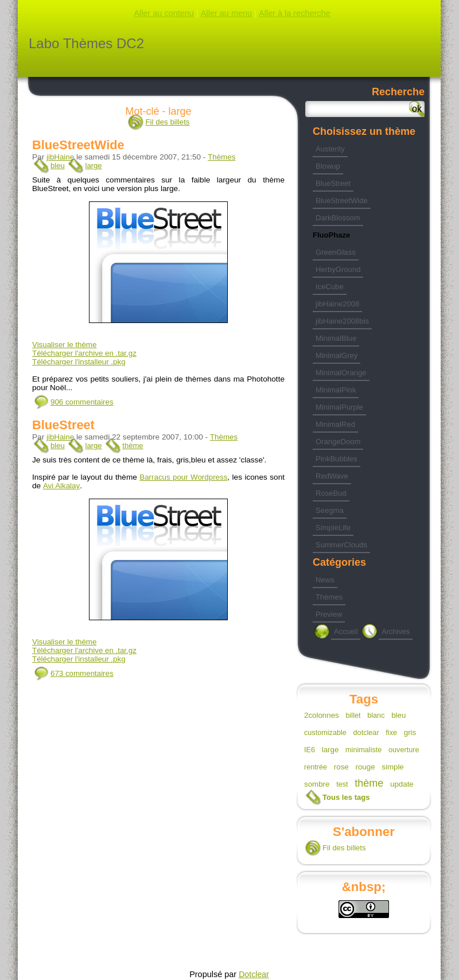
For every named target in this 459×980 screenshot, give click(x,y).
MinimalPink (336, 390)
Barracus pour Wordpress (183, 477)
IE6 (310, 750)
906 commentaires (82, 402)
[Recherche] (365, 109)
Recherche (398, 92)
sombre (317, 784)
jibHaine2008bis (342, 321)
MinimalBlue (336, 338)
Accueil (346, 631)
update (402, 784)
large (93, 166)
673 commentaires (82, 673)
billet (353, 715)
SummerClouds (341, 545)
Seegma (330, 510)
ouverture (404, 750)
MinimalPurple (339, 407)
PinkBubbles (337, 459)
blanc (376, 715)
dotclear (366, 733)
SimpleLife (333, 528)
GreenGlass (336, 252)
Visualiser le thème (64, 345)
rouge (365, 767)
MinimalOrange (341, 373)
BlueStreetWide (78, 145)
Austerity (330, 149)
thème (133, 446)
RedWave (332, 476)
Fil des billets (167, 122)
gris (410, 732)
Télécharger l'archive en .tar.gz (84, 353)
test (342, 784)
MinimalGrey (337, 355)
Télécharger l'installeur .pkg (79, 362)
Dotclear (254, 974)
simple (393, 767)
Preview (329, 614)
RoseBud (331, 493)
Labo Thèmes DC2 (86, 43)
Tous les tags (346, 797)
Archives (396, 631)
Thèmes (221, 157)
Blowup (328, 166)
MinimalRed (335, 424)
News (325, 580)
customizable (325, 733)
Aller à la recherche (295, 13)
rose (341, 767)
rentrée (316, 767)
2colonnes (322, 715)
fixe (391, 733)
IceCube (330, 287)
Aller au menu (226, 13)
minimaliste (363, 750)
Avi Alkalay (61, 486)
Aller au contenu (164, 13)
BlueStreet (63, 425)
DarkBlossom (338, 218)
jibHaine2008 (337, 304)
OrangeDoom (338, 442)
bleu (58, 166)
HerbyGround (338, 269)
